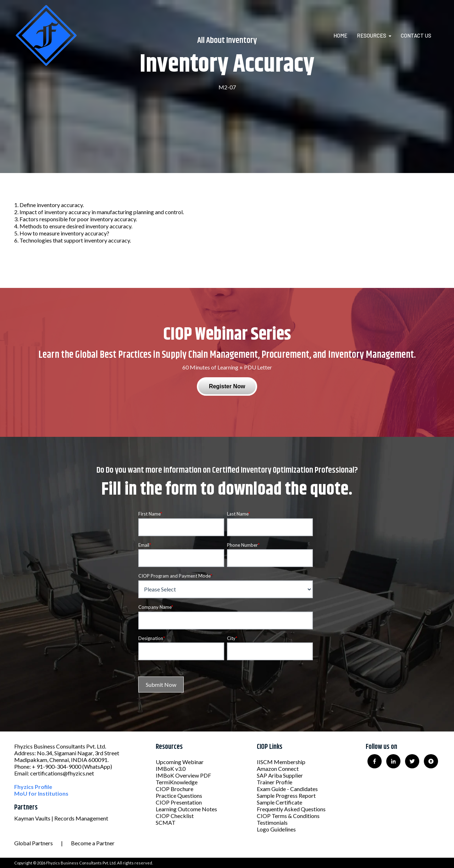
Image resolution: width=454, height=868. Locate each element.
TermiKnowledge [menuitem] (177, 782)
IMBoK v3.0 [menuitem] (171, 769)
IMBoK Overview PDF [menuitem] (183, 775)
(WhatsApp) (97, 766)
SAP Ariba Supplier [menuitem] (280, 775)
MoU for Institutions (41, 793)
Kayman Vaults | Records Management (61, 818)
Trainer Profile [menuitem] (275, 782)
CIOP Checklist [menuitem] (175, 816)
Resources (372, 35)
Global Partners (34, 843)
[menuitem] (345, 35)
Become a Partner (93, 843)
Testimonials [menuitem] (272, 822)
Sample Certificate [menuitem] (279, 802)
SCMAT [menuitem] (166, 822)
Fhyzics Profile (33, 787)
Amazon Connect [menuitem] (278, 769)
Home (340, 35)
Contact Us (416, 35)
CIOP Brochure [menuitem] (175, 789)
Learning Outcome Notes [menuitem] (186, 809)
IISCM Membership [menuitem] (281, 762)
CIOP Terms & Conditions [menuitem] (288, 816)
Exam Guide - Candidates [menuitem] (287, 789)
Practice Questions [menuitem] (179, 795)
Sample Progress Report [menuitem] (286, 795)
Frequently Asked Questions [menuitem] (291, 809)
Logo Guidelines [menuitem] (276, 829)
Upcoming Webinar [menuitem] (180, 762)
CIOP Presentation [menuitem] (179, 802)
